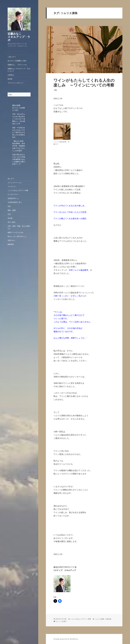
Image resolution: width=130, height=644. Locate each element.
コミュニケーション (15, 182)
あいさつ (11, 178)
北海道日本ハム (13, 198)
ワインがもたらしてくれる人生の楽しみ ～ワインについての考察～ (84, 85)
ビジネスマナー (13, 194)
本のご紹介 (12, 222)
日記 (9, 214)
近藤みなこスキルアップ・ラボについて (19, 70)
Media (10, 79)
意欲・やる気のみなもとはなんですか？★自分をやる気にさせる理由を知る (19, 132)
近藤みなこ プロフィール (17, 65)
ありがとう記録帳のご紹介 (17, 61)
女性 (9, 206)
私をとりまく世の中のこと (17, 236)
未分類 (10, 218)
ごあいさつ (12, 57)
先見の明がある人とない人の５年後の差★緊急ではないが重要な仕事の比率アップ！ (19, 159)
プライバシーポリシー (16, 83)
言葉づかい (12, 240)
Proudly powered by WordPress (66, 639)
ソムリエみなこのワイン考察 (18, 190)
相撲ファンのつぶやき (16, 232)
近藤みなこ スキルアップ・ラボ (20, 37)
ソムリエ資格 (99, 619)
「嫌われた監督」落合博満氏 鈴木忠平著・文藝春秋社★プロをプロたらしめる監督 (19, 146)
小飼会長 (108, 619)
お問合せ (11, 75)
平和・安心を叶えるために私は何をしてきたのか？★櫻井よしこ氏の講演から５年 (19, 119)
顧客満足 (11, 244)
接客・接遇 (12, 210)
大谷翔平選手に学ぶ (15, 202)
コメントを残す (61, 621)
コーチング (12, 186)
